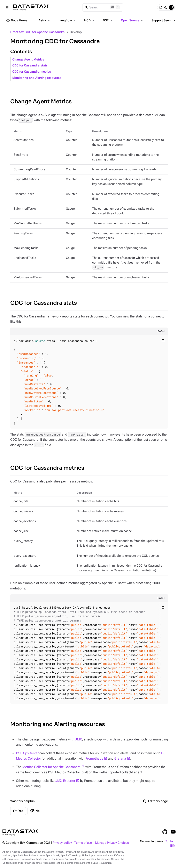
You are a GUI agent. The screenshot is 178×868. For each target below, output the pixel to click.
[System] (171, 7)
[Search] (103, 7)
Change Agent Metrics (28, 60)
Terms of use (83, 843)
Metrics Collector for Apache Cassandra (51, 767)
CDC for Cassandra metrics (32, 72)
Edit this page (156, 801)
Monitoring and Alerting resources (37, 78)
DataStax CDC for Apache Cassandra (37, 32)
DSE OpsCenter (27, 753)
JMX (79, 739)
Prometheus (94, 758)
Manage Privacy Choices (112, 843)
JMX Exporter (65, 781)
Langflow (67, 20)
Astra (45, 20)
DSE (108, 20)
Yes (18, 811)
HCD (90, 20)
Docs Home (17, 21)
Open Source (132, 20)
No (35, 811)
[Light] (161, 7)
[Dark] (166, 7)
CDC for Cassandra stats (30, 66)
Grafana (120, 758)
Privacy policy (62, 843)
